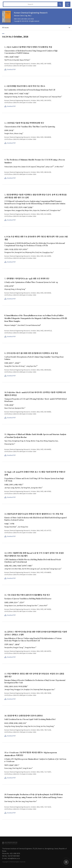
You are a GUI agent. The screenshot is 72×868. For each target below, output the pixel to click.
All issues (5, 27)
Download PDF (10, 69)
